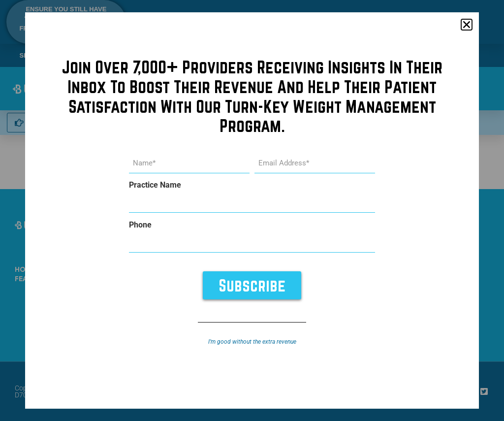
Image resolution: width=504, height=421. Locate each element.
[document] (252, 210)
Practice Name (155, 186)
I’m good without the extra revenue (252, 342)
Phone (140, 225)
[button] (467, 25)
